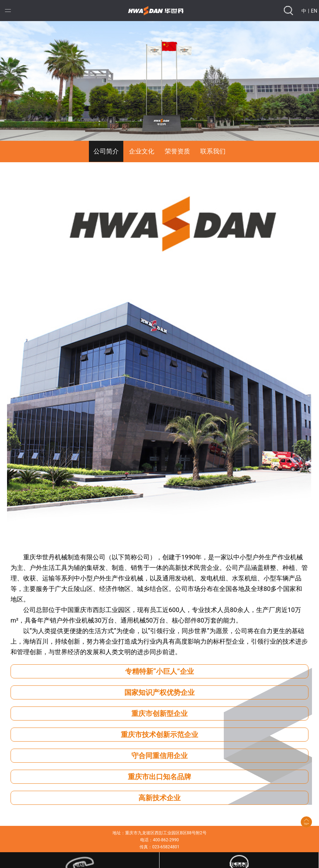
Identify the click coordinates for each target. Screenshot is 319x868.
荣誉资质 (177, 151)
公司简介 (106, 151)
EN (314, 11)
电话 (80, 864)
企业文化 (142, 151)
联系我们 (213, 151)
